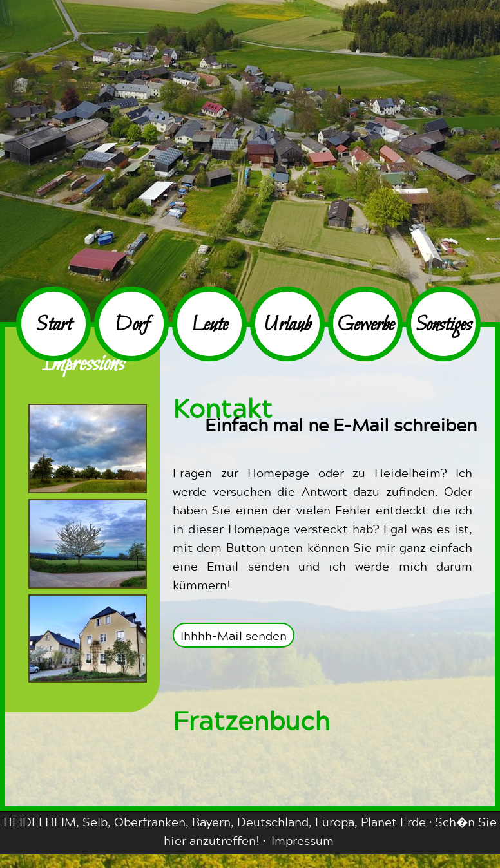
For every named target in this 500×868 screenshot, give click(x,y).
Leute (210, 325)
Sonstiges (444, 325)
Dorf (131, 325)
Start (54, 325)
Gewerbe (366, 325)
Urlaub (287, 325)
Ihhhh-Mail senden (234, 635)
